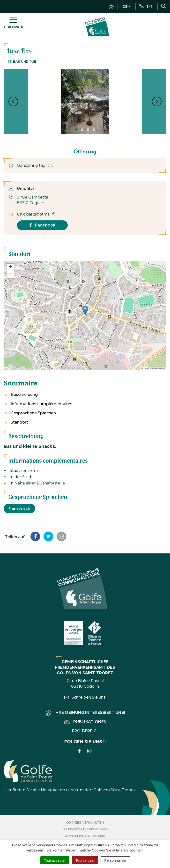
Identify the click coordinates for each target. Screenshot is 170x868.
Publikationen (86, 722)
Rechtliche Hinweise (85, 836)
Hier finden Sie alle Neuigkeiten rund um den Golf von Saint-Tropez (70, 776)
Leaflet (145, 369)
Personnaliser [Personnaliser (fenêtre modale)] (115, 860)
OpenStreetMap (159, 369)
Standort (19, 422)
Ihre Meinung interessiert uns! (86, 713)
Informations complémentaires (41, 404)
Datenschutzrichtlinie (85, 829)
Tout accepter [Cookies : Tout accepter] (55, 860)
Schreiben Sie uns (85, 697)
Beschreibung (24, 395)
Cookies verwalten (85, 822)
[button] (85, 310)
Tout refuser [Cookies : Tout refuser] (85, 860)
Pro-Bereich (86, 731)
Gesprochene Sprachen (33, 413)
